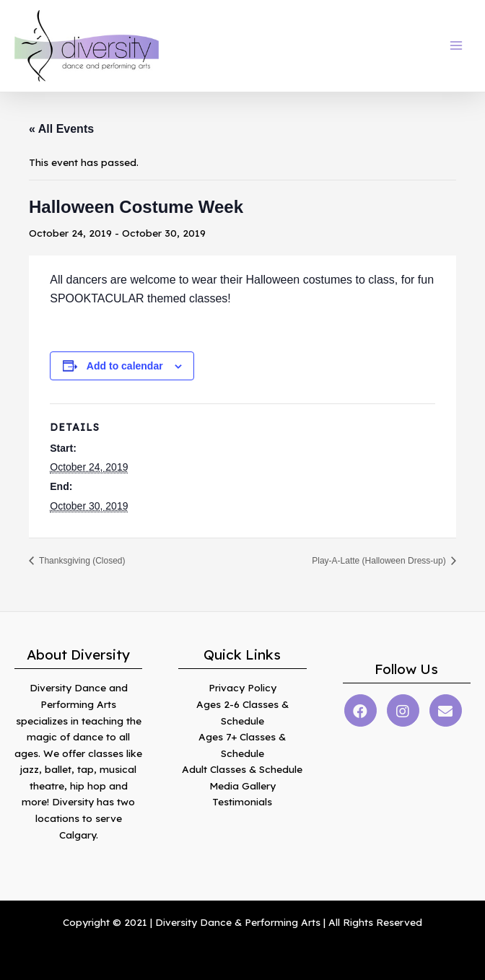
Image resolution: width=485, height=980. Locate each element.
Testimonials (242, 801)
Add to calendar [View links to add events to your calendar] (125, 366)
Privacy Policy (242, 687)
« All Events (61, 129)
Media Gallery (242, 786)
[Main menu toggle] (456, 46)
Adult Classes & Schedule (242, 769)
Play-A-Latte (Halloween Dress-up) (380, 561)
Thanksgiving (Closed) (81, 561)
